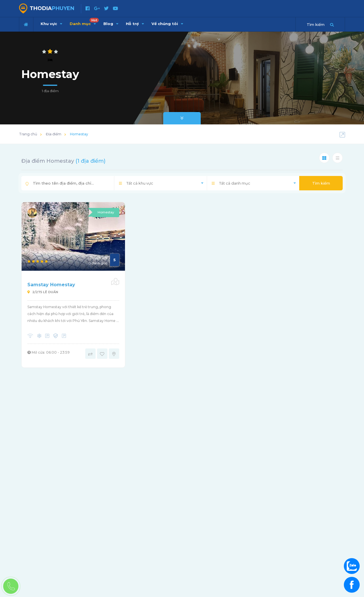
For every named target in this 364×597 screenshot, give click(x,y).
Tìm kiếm (321, 183)
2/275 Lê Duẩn (43, 292)
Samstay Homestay (51, 285)
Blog (111, 24)
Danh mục (84, 22)
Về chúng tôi (167, 24)
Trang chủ (28, 134)
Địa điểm (54, 134)
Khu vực (51, 24)
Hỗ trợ (135, 24)
